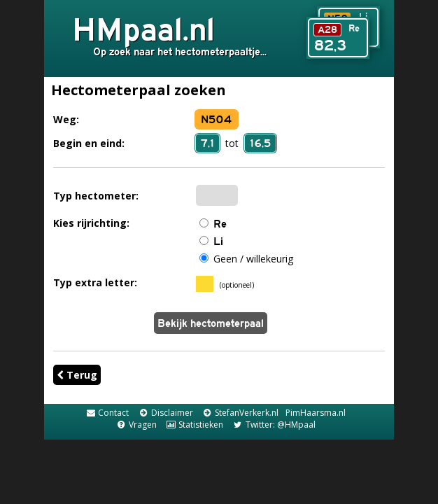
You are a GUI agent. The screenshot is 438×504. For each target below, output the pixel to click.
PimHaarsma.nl (316, 413)
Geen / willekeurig (253, 259)
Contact (107, 413)
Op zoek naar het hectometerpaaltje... (180, 51)
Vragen (136, 425)
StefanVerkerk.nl (240, 413)
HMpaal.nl (143, 29)
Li (218, 241)
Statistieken (195, 425)
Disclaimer (165, 413)
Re (220, 224)
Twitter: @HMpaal (274, 425)
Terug (77, 375)
